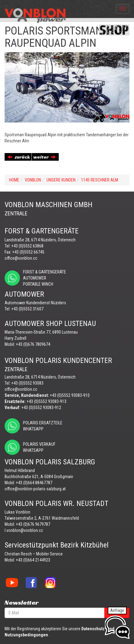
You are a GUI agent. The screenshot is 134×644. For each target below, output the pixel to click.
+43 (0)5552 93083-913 (47, 401)
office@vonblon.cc (21, 258)
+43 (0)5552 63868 (27, 246)
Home (14, 180)
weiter (45, 157)
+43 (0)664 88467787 (34, 483)
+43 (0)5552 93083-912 (41, 408)
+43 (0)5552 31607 (27, 309)
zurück (19, 157)
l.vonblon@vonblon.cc (24, 530)
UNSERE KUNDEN (61, 180)
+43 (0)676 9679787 (33, 524)
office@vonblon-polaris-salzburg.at (35, 489)
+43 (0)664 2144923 (33, 560)
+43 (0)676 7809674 (33, 344)
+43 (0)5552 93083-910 (70, 395)
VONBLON (33, 180)
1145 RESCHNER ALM (100, 180)
